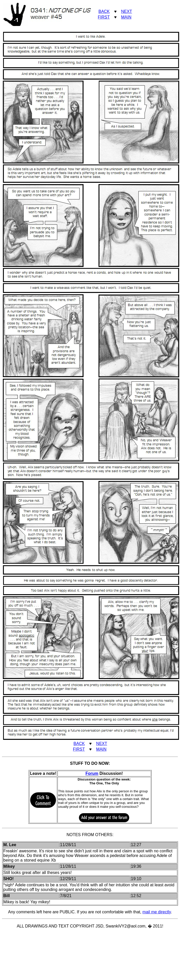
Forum (92, 773)
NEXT (126, 11)
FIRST (104, 17)
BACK (104, 11)
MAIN (126, 17)
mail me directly (157, 912)
